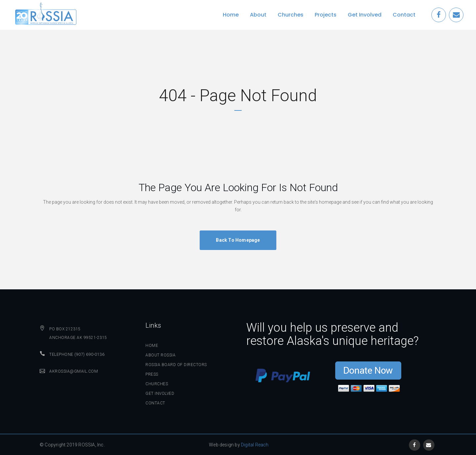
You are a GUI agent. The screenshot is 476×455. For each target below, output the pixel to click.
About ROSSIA (160, 355)
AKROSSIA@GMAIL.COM (74, 371)
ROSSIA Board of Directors (176, 365)
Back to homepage (238, 240)
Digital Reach (255, 445)
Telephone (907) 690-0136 (77, 354)
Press (152, 374)
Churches (157, 384)
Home (152, 346)
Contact (155, 403)
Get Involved (160, 393)
